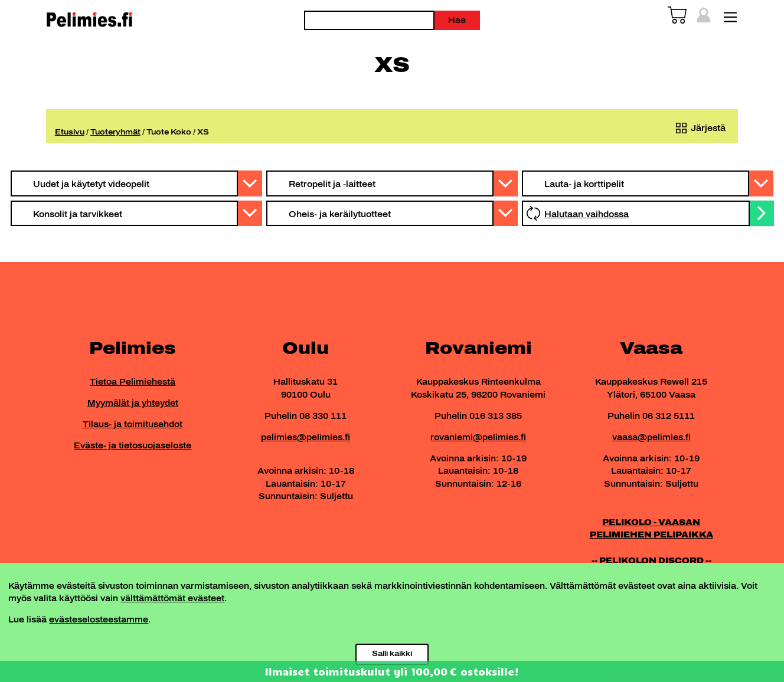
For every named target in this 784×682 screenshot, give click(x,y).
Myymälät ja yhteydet (133, 403)
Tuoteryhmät (115, 132)
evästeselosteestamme (99, 619)
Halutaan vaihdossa (587, 214)
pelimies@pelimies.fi (306, 437)
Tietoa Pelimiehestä (133, 382)
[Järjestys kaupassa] (698, 129)
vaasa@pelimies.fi (651, 437)
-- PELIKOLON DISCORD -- (651, 560)
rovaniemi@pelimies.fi (478, 437)
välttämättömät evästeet (172, 598)
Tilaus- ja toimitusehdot (133, 424)
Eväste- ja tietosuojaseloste (133, 445)
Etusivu (70, 132)
